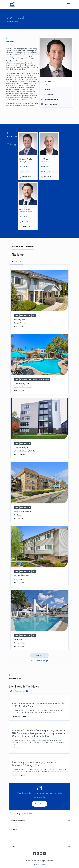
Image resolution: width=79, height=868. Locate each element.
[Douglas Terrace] (39, 300)
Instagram (38, 854)
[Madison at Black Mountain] (39, 364)
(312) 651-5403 (48, 94)
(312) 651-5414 (26, 177)
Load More (39, 655)
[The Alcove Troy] (39, 620)
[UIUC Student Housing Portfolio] (39, 428)
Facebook (35, 854)
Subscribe (39, 804)
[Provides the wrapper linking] (28, 156)
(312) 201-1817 (48, 177)
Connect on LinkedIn (50, 104)
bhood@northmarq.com (52, 99)
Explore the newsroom (17, 691)
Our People (18, 814)
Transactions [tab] (17, 261)
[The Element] (39, 492)
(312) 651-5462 (26, 227)
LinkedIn (41, 854)
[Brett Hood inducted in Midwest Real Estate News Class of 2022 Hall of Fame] (39, 708)
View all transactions (37, 661)
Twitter (44, 854)
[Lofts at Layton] (39, 556)
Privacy (37, 864)
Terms (43, 864)
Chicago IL (47, 90)
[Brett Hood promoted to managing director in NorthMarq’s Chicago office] (39, 766)
